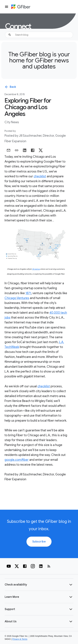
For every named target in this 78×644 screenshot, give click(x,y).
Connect (18, 26)
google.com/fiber (17, 460)
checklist (40, 176)
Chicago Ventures (17, 298)
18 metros (36, 269)
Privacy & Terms (20, 639)
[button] (39, 585)
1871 (28, 293)
